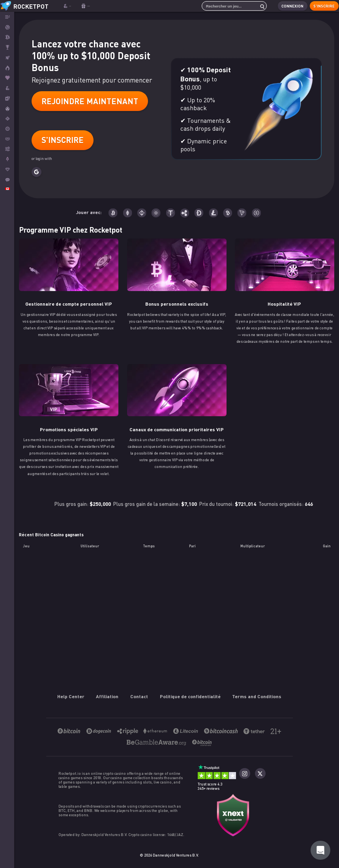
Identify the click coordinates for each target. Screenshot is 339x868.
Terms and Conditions (257, 696)
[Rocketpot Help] (320, 850)
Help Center (71, 696)
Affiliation (108, 696)
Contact (139, 696)
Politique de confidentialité (190, 696)
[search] (256, 6)
